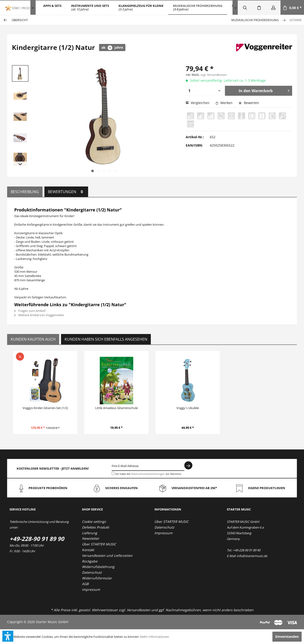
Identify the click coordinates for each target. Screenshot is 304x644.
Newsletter (91, 538)
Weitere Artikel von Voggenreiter (39, 315)
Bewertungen (66, 192)
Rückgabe (90, 561)
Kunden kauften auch (33, 339)
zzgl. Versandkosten (214, 75)
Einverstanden (287, 637)
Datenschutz (92, 572)
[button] (8, 636)
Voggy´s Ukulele (188, 408)
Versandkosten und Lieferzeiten (107, 556)
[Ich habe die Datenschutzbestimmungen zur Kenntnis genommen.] (113, 473)
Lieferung (90, 533)
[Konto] (273, 8)
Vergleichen (198, 103)
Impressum (91, 589)
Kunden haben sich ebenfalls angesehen (106, 339)
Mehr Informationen (155, 637)
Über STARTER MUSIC (99, 544)
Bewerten (249, 103)
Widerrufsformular (97, 578)
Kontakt (88, 550)
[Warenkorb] (292, 8)
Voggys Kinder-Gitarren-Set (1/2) (45, 408)
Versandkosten (139, 610)
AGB (85, 584)
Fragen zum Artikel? (30, 311)
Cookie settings (94, 522)
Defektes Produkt (95, 527)
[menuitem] (52, 8)
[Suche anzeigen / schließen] (245, 8)
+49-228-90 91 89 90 (37, 539)
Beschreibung (25, 192)
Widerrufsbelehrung (98, 567)
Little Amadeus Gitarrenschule (116, 408)
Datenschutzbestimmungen (148, 474)
